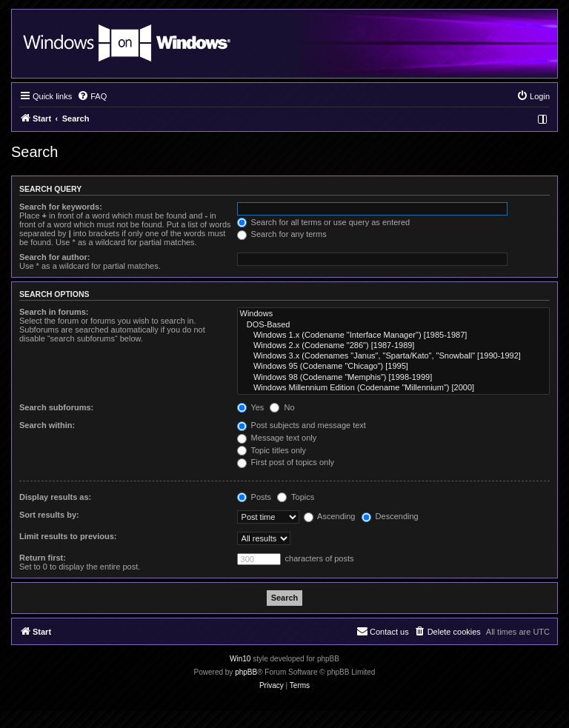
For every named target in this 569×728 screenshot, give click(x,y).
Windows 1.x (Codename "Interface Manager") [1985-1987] (393, 335)
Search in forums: (54, 312)
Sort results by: (49, 515)
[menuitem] (92, 96)
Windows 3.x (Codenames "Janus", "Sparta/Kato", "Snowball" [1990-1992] (393, 356)
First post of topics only (286, 462)
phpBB (246, 672)
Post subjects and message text (302, 425)
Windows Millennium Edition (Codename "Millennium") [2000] (393, 388)
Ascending (330, 516)
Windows (393, 314)
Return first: (43, 558)
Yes (251, 407)
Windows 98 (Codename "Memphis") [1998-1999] (393, 378)
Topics (296, 497)
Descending (390, 516)
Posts (254, 497)
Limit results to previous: (68, 536)
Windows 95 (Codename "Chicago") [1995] (393, 367)
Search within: (47, 425)
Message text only (277, 438)
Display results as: (55, 497)
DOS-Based (393, 325)
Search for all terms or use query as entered (324, 222)
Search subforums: (56, 407)
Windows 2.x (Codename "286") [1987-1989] (393, 346)
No (282, 407)
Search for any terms (282, 234)
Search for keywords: (61, 207)
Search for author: (54, 257)
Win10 (240, 659)
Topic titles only (272, 450)
